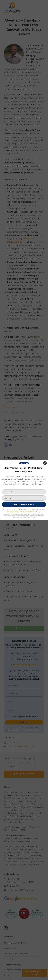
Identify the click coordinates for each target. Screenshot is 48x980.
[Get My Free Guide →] (24, 504)
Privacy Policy (13, 511)
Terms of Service (29, 511)
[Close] (45, 463)
